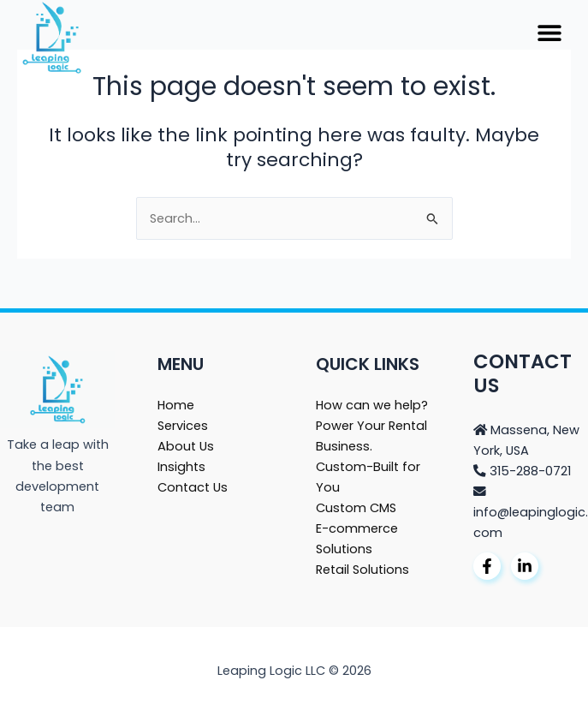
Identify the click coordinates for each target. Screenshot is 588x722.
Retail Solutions (362, 570)
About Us (186, 446)
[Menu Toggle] (549, 33)
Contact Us (193, 487)
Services (183, 426)
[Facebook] (487, 566)
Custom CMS (356, 508)
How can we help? (372, 405)
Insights (181, 467)
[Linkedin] (525, 566)
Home (176, 405)
